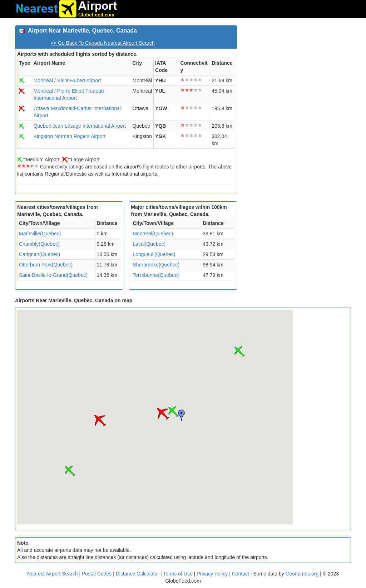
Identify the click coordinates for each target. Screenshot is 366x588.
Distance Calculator (137, 574)
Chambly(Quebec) (39, 244)
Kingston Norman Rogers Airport (70, 136)
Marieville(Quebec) (40, 234)
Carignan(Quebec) (39, 254)
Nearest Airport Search (53, 574)
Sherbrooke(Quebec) (156, 265)
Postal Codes (97, 574)
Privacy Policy (213, 574)
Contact (241, 574)
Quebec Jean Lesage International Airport (80, 126)
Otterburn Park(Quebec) (46, 265)
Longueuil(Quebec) (154, 254)
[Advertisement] (297, 70)
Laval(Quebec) (149, 244)
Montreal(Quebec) (153, 234)
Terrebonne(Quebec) (156, 275)
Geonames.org (302, 574)
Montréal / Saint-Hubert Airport (67, 80)
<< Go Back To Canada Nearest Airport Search (103, 43)
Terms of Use (178, 574)
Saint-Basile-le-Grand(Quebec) (53, 275)
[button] (173, 412)
